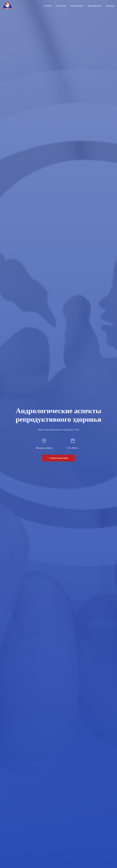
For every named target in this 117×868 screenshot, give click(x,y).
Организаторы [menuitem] (77, 6)
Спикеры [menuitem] (47, 6)
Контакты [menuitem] (110, 6)
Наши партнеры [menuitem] (95, 6)
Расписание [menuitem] (61, 6)
